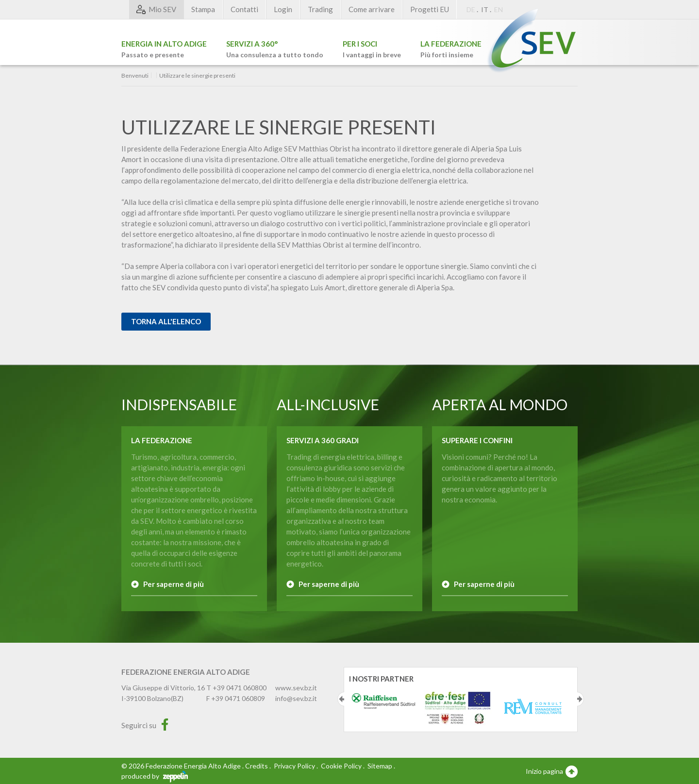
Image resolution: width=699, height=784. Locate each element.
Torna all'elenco (166, 321)
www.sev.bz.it (296, 688)
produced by (155, 776)
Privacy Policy (294, 766)
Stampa (203, 9)
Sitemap (380, 766)
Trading (320, 9)
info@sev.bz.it (296, 698)
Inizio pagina (552, 771)
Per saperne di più (174, 584)
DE (471, 9)
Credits (257, 766)
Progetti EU (430, 9)
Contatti (244, 9)
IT (485, 9)
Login (283, 9)
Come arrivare (372, 9)
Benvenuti (135, 76)
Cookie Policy (341, 766)
